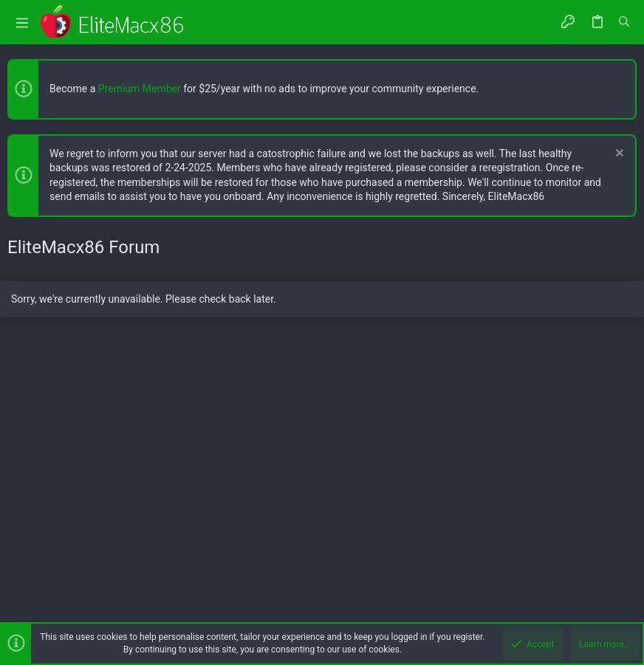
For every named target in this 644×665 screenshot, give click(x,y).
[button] (22, 23)
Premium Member (140, 89)
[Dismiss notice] (618, 155)
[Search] (624, 22)
